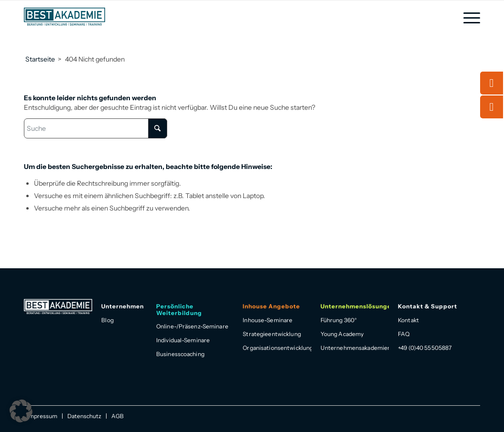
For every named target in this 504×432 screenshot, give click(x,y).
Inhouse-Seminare (268, 320)
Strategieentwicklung (272, 334)
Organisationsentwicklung (277, 348)
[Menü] (469, 18)
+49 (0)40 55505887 (425, 348)
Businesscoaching (180, 354)
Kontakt (408, 320)
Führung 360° (339, 320)
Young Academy (342, 334)
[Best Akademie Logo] (64, 17)
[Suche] (96, 128)
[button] (21, 411)
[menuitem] (469, 18)
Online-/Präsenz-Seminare (192, 326)
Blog (107, 320)
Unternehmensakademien (355, 348)
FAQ (404, 334)
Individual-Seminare (183, 340)
